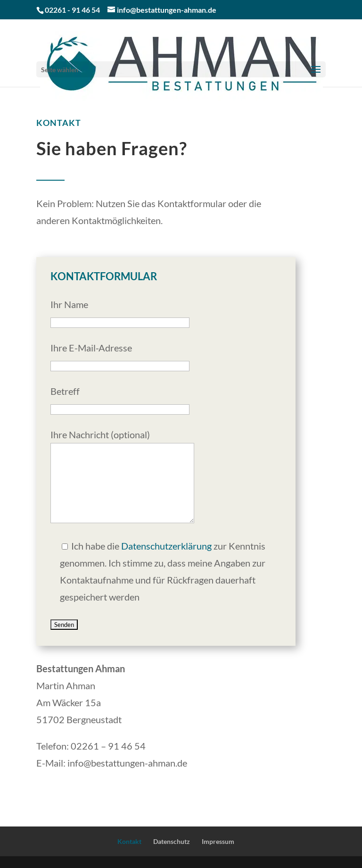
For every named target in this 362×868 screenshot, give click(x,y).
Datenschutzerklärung (166, 546)
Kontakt (129, 841)
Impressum (218, 841)
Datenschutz (172, 841)
